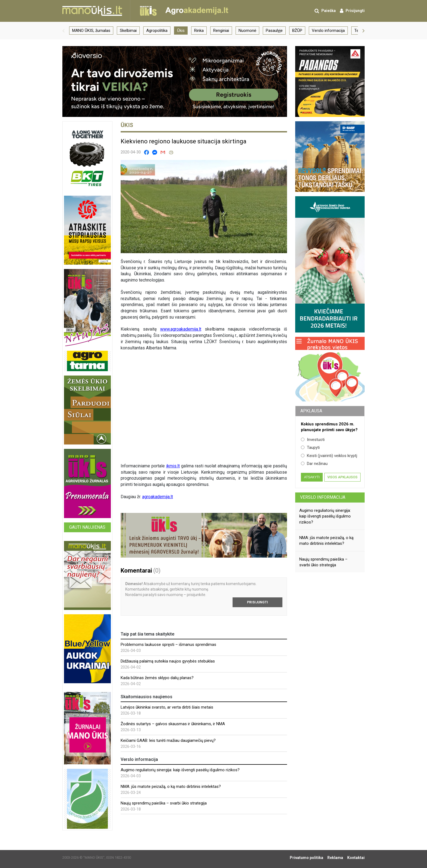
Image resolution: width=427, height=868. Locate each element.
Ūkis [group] (181, 31)
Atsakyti (312, 477)
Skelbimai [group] (128, 31)
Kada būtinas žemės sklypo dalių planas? (157, 678)
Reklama (335, 858)
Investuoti (313, 440)
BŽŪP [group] (297, 31)
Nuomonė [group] (247, 31)
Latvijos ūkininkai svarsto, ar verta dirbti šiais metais (167, 707)
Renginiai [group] (221, 31)
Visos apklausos (342, 477)
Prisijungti (257, 602)
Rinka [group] (199, 31)
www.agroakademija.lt (181, 329)
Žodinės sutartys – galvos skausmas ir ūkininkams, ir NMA (173, 724)
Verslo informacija (323, 497)
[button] (63, 31)
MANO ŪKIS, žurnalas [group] (91, 31)
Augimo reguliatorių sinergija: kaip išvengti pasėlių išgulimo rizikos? (180, 770)
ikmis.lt (173, 466)
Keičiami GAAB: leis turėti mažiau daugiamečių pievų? (168, 740)
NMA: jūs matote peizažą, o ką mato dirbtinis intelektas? (171, 787)
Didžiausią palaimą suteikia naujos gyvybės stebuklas (168, 661)
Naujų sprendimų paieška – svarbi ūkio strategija (164, 803)
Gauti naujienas (87, 527)
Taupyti (310, 447)
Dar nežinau (314, 464)
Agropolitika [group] (157, 31)
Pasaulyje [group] (274, 31)
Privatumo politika (306, 858)
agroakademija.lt (158, 497)
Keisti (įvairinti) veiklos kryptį (329, 456)
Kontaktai (356, 858)
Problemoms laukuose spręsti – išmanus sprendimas (168, 645)
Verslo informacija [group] (328, 31)
